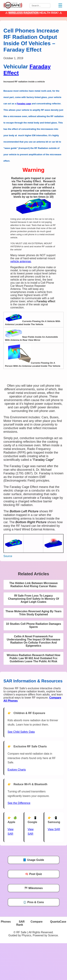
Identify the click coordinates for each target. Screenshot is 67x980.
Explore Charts (17, 770)
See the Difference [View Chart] (19, 803)
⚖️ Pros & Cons (33, 902)
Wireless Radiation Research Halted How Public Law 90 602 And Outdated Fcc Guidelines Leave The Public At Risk (33, 658)
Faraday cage (24, 104)
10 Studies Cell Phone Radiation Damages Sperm (33, 625)
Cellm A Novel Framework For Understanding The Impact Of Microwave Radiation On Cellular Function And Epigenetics (33, 641)
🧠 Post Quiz (33, 874)
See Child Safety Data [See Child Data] (21, 732)
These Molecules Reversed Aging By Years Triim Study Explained (33, 613)
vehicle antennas (21, 261)
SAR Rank (20, 923)
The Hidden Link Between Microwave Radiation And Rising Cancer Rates (33, 585)
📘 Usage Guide (33, 860)
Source (8, 556)
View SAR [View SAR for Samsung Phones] (54, 829)
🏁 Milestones (33, 888)
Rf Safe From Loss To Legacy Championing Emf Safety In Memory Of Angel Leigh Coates (33, 599)
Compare (37, 922)
